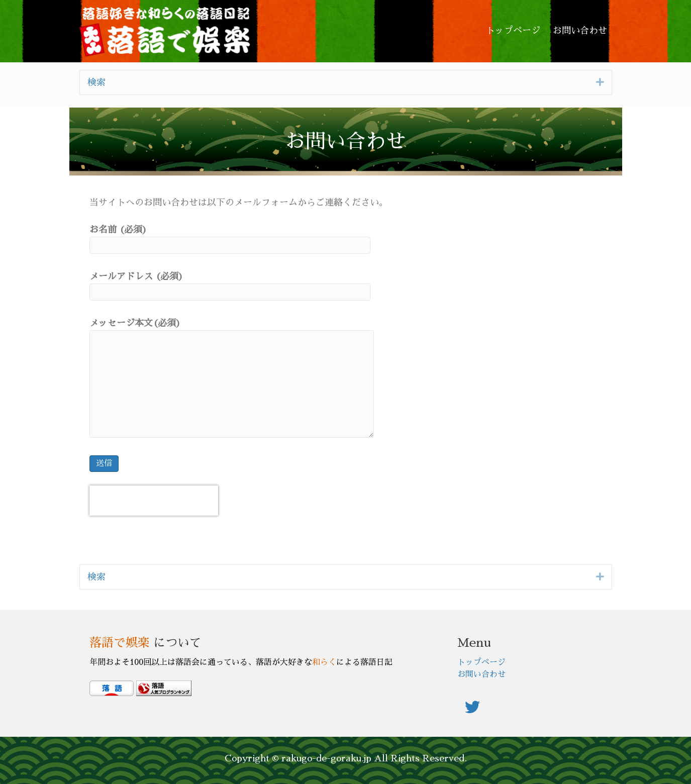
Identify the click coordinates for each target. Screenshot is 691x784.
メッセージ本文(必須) (232, 378)
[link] (513, 31)
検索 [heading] (96, 82)
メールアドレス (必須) (230, 286)
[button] (600, 82)
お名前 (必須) (230, 239)
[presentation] (154, 501)
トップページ (481, 662)
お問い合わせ (481, 674)
